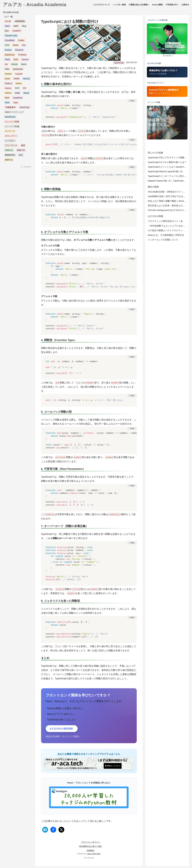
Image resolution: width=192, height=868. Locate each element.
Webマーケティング (14, 113)
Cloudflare (10, 41)
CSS (7, 46)
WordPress (10, 118)
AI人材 (8, 22)
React (26, 94)
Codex (21, 41)
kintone (8, 75)
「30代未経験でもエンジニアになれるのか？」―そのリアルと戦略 (168, 227)
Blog (24, 27)
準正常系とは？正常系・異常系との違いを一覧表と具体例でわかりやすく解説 (168, 206)
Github (14, 65)
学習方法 (9, 151)
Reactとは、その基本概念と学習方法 (166, 236)
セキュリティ (11, 137)
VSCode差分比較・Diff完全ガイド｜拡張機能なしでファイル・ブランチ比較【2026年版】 (168, 192)
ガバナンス (10, 132)
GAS (16, 60)
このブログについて (101, 5)
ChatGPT (17, 32)
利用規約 (91, 852)
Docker (8, 51)
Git (6, 65)
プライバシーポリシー (91, 844)
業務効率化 (10, 156)
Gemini (25, 60)
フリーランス (11, 146)
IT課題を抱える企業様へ (139, 5)
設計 (21, 156)
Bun (7, 32)
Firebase (22, 56)
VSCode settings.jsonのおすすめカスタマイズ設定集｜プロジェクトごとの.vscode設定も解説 (168, 211)
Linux (7, 80)
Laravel (19, 75)
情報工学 (21, 151)
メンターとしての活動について (163, 240)
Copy (132, 101)
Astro (7, 27)
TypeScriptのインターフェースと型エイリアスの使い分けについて (168, 177)
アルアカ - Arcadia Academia (35, 6)
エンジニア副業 (12, 122)
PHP (17, 89)
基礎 (23, 146)
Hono (24, 65)
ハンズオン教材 (119, 5)
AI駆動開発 (20, 22)
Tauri (7, 103)
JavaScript (18, 70)
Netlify (17, 80)
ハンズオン (10, 142)
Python (8, 94)
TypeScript (119, 64)
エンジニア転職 (12, 127)
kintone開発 (157, 5)
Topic (16, 103)
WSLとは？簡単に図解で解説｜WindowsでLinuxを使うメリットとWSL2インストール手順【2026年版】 (168, 202)
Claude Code (11, 37)
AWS (16, 27)
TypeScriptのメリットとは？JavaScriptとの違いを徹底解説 (168, 168)
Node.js (8, 84)
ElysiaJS (19, 51)
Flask (7, 60)
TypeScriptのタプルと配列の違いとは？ (167, 163)
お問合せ (185, 5)
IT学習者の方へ (172, 5)
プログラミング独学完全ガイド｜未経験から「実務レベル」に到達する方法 (168, 222)
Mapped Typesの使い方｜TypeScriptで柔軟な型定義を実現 (168, 182)
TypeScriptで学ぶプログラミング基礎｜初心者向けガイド (168, 158)
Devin (16, 46)
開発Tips (9, 161)
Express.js (10, 56)
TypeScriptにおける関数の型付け (70, 22)
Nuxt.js (8, 89)
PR (25, 89)
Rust (7, 99)
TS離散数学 (10, 108)
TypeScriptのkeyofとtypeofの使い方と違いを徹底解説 (168, 172)
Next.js (26, 80)
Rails (17, 94)
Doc (24, 46)
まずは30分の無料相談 (64, 730)
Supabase (18, 99)
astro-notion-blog (94, 855)
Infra (7, 70)
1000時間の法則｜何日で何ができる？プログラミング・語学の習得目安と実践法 (168, 197)
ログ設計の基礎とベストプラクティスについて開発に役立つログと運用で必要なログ (168, 231)
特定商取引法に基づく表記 (91, 848)
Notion (19, 84)
